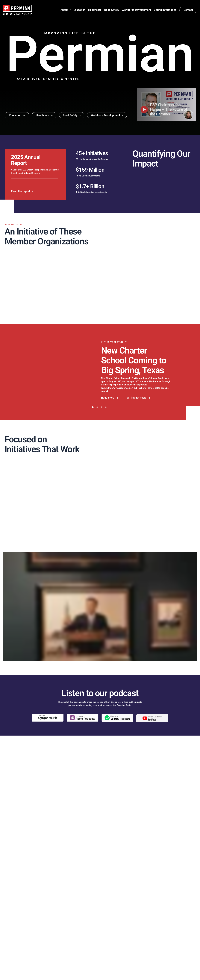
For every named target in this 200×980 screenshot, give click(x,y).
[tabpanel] (100, 370)
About (77, 927)
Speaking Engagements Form (130, 927)
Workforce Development (88, 951)
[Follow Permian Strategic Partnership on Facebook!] (6, 947)
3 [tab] (101, 407)
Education (79, 933)
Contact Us (80, 957)
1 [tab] (93, 407)
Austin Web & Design (141, 975)
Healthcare (80, 939)
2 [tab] (97, 407)
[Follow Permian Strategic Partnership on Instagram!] (24, 947)
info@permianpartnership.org (130, 933)
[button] (69, 10)
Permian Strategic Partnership (74, 975)
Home (77, 921)
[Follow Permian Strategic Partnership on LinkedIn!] (11, 947)
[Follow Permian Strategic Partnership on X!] (18, 947)
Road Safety (81, 945)
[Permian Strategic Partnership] (17, 10)
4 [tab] (106, 407)
